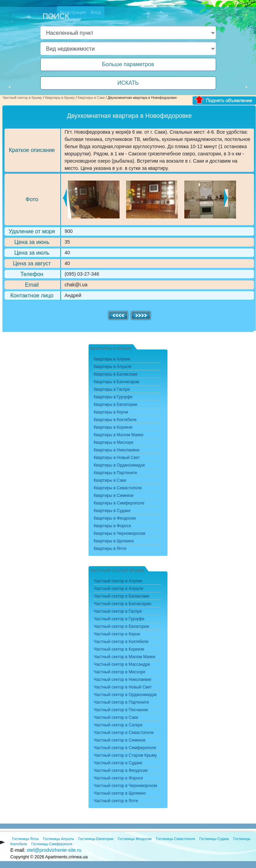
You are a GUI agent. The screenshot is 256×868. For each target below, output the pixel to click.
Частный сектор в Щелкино (120, 793)
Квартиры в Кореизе (113, 427)
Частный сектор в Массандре (122, 664)
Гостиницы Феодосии (135, 839)
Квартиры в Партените (115, 473)
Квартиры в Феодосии (115, 518)
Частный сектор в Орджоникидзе (125, 695)
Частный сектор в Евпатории (121, 626)
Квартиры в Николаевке (117, 450)
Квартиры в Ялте (110, 549)
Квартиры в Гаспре (112, 389)
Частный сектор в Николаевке (122, 680)
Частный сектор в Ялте (116, 801)
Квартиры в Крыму (60, 98)
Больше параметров (128, 64)
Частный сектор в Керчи (117, 634)
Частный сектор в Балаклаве (121, 596)
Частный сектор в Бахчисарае (122, 604)
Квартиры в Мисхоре (114, 442)
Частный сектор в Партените (121, 702)
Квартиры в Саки (91, 98)
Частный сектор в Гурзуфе (119, 619)
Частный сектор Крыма (117, 571)
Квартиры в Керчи (111, 412)
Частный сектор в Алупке (118, 581)
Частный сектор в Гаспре (118, 611)
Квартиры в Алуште (113, 367)
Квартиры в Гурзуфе (113, 397)
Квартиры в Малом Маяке (119, 435)
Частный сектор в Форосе (118, 778)
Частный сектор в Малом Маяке (125, 657)
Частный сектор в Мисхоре (120, 672)
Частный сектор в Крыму (22, 98)
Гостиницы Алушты (59, 839)
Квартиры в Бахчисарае (117, 382)
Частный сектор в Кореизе (119, 649)
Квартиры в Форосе (112, 526)
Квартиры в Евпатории (115, 405)
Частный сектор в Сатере (118, 725)
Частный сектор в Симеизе (120, 740)
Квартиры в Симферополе (119, 503)
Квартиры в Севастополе (118, 488)
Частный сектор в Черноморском (125, 786)
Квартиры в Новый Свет (117, 458)
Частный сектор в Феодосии (121, 770)
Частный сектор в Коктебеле (121, 642)
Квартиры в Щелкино (114, 541)
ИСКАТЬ (128, 83)
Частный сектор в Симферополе (125, 748)
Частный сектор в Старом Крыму (125, 755)
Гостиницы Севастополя (176, 839)
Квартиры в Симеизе (114, 496)
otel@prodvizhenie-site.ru (54, 850)
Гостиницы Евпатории (96, 839)
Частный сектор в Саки (116, 717)
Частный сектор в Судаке (118, 763)
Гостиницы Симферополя (52, 844)
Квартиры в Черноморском (119, 533)
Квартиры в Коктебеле (115, 420)
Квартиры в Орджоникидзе (119, 465)
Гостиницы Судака (214, 839)
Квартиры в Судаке (112, 511)
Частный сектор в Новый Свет (123, 687)
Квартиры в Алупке (112, 359)
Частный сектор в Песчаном (121, 710)
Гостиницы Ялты (25, 839)
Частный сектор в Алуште (119, 589)
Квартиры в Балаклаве (116, 374)
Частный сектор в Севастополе (124, 733)
